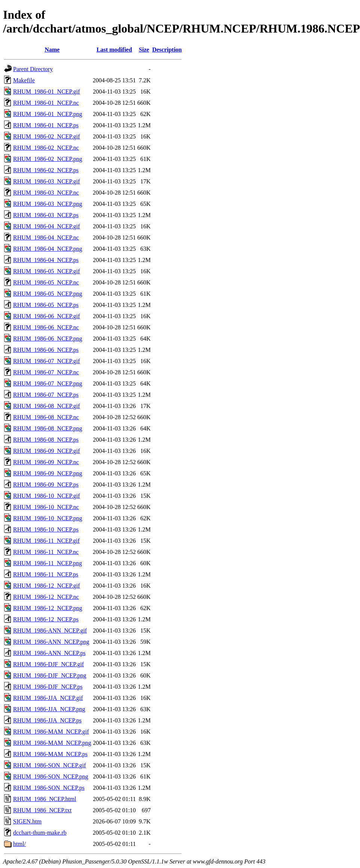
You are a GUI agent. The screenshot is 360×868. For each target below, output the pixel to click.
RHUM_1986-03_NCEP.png (48, 204)
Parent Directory (33, 69)
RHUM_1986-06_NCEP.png (48, 339)
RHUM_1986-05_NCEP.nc (46, 282)
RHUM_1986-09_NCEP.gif (46, 451)
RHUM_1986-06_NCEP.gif (46, 316)
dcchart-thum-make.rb (40, 833)
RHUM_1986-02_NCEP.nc (46, 148)
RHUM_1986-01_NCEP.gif (46, 92)
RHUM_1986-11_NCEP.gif (46, 541)
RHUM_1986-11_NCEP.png (48, 563)
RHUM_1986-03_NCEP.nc (46, 193)
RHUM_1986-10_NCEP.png (48, 518)
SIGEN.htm (27, 821)
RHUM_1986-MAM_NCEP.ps (50, 754)
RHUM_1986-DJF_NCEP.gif (49, 664)
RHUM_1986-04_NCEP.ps (46, 260)
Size (144, 50)
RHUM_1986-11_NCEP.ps (46, 574)
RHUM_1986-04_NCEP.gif (46, 226)
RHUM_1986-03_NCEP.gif (46, 181)
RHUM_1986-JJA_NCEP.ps (47, 720)
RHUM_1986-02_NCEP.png (48, 159)
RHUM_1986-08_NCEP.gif (46, 406)
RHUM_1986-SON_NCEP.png (51, 776)
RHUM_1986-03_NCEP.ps (46, 215)
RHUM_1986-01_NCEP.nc (46, 103)
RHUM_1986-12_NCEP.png (48, 608)
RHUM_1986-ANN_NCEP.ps (49, 653)
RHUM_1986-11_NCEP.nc (46, 552)
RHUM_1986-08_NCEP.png (48, 428)
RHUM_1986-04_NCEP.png (48, 249)
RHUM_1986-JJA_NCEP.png (49, 709)
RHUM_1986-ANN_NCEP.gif (50, 631)
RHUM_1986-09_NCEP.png (48, 473)
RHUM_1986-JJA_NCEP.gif (48, 698)
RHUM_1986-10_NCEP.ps (46, 529)
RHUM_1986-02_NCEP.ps (46, 170)
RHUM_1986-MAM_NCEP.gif (51, 732)
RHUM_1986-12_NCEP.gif (46, 586)
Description (167, 50)
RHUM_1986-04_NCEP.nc (46, 237)
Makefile (24, 80)
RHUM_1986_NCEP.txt (42, 810)
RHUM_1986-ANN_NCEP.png (51, 642)
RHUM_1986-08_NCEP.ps (46, 440)
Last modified (114, 50)
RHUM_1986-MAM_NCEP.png (52, 743)
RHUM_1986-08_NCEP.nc (46, 417)
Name (52, 50)
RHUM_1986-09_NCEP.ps (46, 485)
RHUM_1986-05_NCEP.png (48, 294)
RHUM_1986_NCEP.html (45, 799)
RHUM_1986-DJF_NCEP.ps (48, 687)
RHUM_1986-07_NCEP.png (48, 383)
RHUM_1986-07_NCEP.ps (46, 395)
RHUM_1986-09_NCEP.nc (46, 462)
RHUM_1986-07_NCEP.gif (46, 361)
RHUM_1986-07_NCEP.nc (46, 372)
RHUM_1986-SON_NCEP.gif (49, 765)
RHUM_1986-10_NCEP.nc (46, 507)
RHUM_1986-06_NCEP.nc (46, 327)
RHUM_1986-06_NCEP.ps (46, 350)
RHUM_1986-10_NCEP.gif (46, 496)
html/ (19, 844)
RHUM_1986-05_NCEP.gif (46, 271)
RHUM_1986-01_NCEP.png (48, 114)
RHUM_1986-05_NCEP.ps (46, 305)
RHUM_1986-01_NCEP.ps (46, 125)
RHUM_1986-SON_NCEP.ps (49, 788)
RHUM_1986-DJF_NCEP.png (50, 675)
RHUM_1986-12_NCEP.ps (46, 619)
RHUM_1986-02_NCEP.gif (46, 136)
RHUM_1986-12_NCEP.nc (46, 597)
